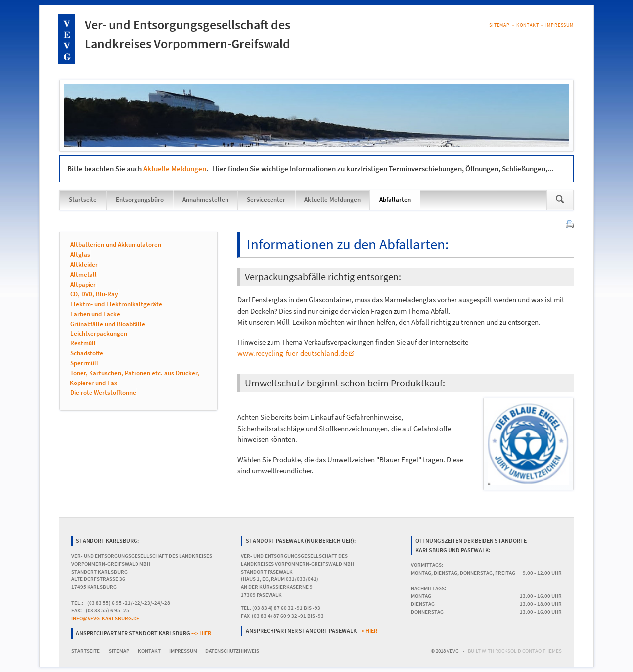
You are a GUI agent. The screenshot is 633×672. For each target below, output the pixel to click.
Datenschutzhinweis (232, 651)
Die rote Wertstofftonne (103, 393)
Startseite (83, 200)
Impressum (560, 25)
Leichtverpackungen (99, 334)
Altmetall (84, 274)
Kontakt (528, 25)
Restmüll (83, 344)
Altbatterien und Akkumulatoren (116, 245)
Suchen (560, 200)
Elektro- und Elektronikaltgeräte (116, 304)
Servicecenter (266, 200)
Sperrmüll (84, 363)
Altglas (80, 255)
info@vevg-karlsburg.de (105, 618)
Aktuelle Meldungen (175, 168)
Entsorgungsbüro (140, 200)
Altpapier (83, 284)
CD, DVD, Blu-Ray (94, 294)
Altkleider (84, 264)
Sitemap (499, 25)
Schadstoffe (87, 354)
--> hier (201, 633)
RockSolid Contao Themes (528, 651)
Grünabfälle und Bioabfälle (108, 324)
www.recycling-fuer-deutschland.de (293, 353)
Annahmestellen (205, 200)
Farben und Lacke (95, 314)
